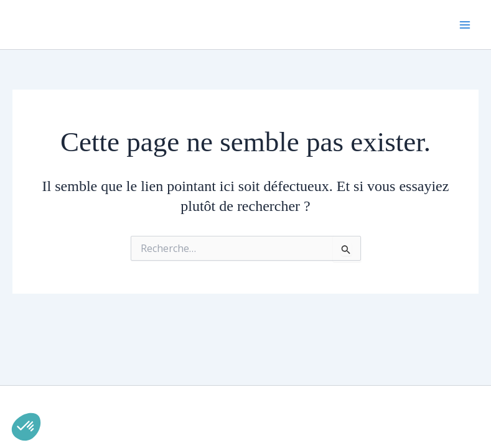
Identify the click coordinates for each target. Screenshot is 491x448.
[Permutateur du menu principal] (465, 25)
